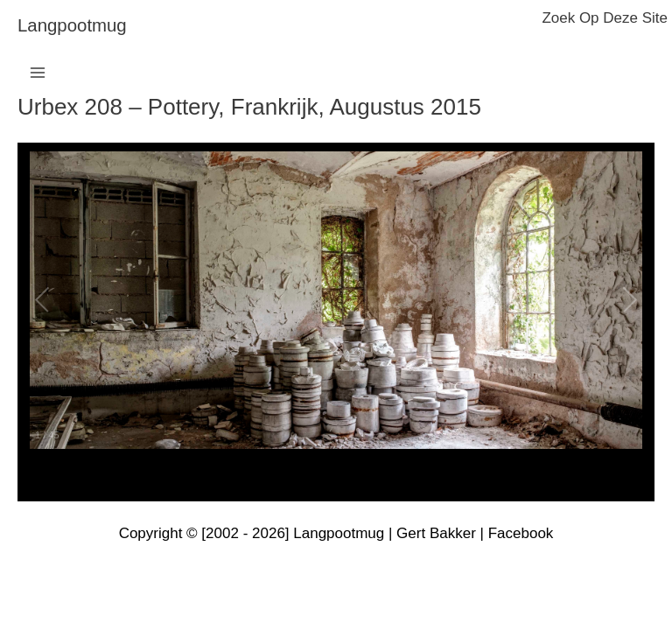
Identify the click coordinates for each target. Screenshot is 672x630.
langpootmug (72, 25)
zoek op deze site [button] (605, 18)
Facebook (521, 533)
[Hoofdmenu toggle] (38, 73)
